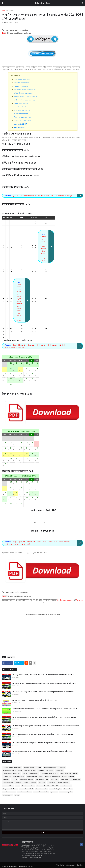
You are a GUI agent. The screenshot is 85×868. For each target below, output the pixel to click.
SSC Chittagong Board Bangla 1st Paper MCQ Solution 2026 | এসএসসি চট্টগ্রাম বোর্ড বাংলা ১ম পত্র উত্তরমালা (44, 683)
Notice (18, 786)
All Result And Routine (50, 767)
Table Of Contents (15, 76)
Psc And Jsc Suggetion (55, 789)
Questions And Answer (9, 792)
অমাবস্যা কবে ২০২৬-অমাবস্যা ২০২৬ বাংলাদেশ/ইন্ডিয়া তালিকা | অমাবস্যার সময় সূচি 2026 (43, 249)
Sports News (54, 792)
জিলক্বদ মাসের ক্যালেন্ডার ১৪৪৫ (22, 117)
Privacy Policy (60, 865)
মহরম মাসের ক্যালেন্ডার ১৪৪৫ (22, 83)
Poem (21, 789)
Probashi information (41, 789)
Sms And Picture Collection (41, 792)
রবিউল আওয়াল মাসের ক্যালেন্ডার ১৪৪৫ (25, 89)
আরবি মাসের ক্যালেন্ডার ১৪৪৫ (22, 79)
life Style (17, 795)
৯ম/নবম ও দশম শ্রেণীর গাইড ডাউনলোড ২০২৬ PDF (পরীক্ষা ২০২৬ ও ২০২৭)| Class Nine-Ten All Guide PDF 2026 (45, 709)
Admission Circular (29, 767)
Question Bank (68, 789)
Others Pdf (55, 786)
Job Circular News (75, 780)
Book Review (59, 770)
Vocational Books (8, 795)
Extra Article (10, 10)
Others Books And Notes (43, 786)
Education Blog (42, 3)
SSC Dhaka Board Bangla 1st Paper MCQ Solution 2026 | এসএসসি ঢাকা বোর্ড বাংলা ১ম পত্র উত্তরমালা (42, 751)
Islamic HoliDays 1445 (19, 127)
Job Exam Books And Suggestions (12, 783)
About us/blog (70, 865)
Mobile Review (52, 783)
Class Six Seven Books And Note (12, 773)
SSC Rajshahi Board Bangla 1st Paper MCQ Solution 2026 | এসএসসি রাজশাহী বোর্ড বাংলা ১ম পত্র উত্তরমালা (44, 743)
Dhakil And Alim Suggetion (52, 776)
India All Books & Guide (42, 780)
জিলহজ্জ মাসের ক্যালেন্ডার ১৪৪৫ (23, 121)
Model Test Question (64, 783)
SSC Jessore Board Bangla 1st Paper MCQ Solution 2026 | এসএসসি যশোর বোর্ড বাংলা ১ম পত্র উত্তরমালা (42, 734)
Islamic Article (54, 780)
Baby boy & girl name (30, 770)
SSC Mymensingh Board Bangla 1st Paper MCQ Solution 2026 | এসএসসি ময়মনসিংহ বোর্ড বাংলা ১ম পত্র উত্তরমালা (45, 726)
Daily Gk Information (19, 776)
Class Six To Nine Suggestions (31, 773)
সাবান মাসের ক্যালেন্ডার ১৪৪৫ (22, 107)
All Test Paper (62, 767)
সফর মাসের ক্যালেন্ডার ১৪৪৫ (22, 86)
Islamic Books (64, 780)
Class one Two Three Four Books (49, 773)
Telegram (80, 600)
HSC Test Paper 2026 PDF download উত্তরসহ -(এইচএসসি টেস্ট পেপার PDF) (34, 700)
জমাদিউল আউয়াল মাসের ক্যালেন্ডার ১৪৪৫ (26, 96)
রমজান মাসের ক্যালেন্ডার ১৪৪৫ (22, 110)
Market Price (42, 783)
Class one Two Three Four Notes (69, 773)
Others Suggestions (66, 786)
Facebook (70, 600)
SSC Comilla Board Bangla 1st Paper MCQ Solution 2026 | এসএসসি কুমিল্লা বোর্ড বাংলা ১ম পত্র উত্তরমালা (43, 692)
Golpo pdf (15, 780)
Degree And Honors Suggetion (35, 776)
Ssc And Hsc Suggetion (66, 792)
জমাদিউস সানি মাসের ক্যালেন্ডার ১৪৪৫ (24, 100)
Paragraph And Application (10, 789)
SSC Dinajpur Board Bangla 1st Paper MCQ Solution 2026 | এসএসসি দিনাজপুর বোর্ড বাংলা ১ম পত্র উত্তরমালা (44, 717)
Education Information (68, 776)
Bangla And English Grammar (46, 770)
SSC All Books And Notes (24, 792)
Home (4, 10)
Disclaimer (80, 865)
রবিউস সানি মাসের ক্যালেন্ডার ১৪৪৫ (24, 93)
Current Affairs (7, 776)
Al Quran (39, 767)
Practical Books (29, 789)
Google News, (62, 600)
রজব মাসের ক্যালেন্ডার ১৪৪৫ (22, 103)
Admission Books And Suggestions (12, 767)
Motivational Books (8, 786)
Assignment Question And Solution (12, 770)
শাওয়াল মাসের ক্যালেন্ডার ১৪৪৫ (23, 114)
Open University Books (28, 786)
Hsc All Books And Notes (26, 780)
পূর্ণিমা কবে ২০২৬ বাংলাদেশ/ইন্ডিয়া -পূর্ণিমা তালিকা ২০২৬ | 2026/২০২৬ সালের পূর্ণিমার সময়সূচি (42, 196)
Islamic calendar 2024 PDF (20, 124)
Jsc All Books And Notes (30, 783)
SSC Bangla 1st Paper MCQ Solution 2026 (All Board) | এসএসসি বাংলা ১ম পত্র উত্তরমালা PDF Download (43, 675)
